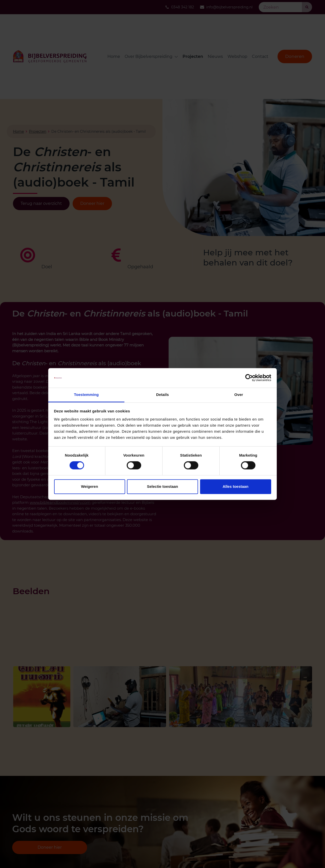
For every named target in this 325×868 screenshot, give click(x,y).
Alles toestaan (236, 486)
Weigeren (90, 486)
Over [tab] (239, 395)
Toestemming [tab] (86, 395)
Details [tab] (162, 395)
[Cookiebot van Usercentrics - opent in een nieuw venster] (249, 378)
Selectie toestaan (163, 486)
